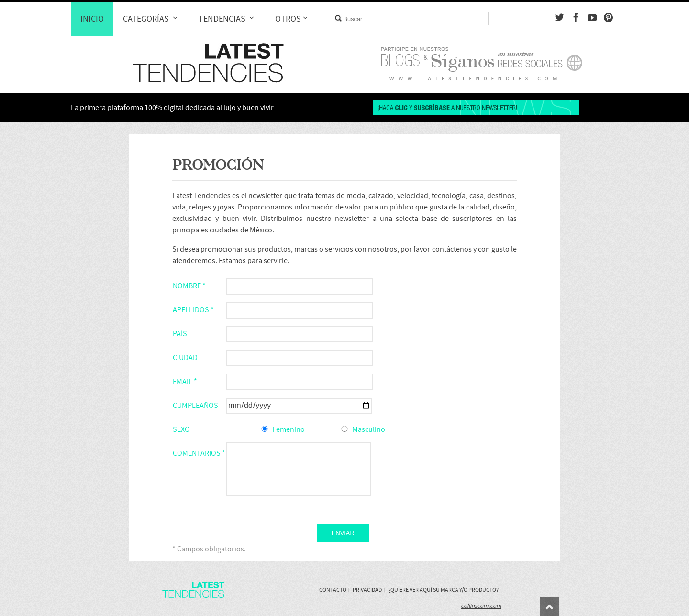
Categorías (151, 19)
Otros (292, 19)
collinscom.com (481, 606)
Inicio (92, 19)
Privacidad (367, 590)
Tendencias (227, 19)
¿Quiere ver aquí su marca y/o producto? (444, 590)
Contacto (333, 590)
